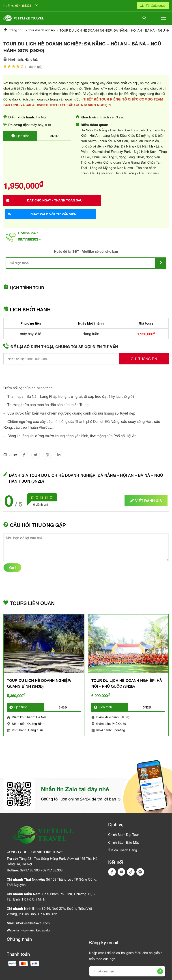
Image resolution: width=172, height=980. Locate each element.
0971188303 (23, 6)
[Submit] (161, 253)
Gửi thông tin (144, 351)
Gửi (12, 562)
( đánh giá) (34, 70)
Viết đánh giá (146, 495)
